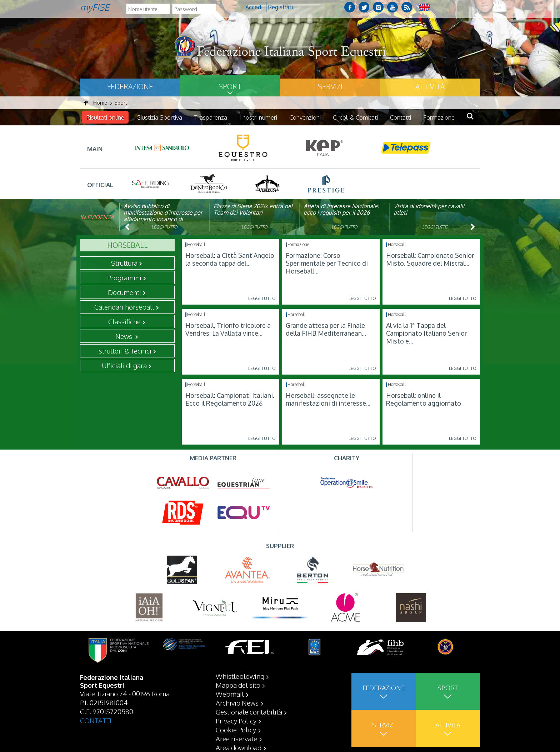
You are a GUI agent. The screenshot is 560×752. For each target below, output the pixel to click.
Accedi (254, 7)
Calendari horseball (124, 307)
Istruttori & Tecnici (124, 351)
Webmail (230, 694)
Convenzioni (305, 117)
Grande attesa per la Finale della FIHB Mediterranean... (326, 329)
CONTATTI (96, 720)
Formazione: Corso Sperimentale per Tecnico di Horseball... (327, 263)
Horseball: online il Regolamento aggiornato (424, 399)
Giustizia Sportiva (159, 117)
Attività (430, 86)
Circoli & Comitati (355, 117)
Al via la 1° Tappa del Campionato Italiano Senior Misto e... (426, 333)
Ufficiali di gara (124, 365)
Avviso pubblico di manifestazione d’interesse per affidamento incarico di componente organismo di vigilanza (163, 219)
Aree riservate (236, 738)
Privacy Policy (236, 721)
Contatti (401, 117)
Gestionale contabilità (249, 712)
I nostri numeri (258, 117)
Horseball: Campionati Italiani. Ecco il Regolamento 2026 (230, 399)
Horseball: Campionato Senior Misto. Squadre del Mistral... (430, 259)
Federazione (130, 86)
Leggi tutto (164, 227)
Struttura (124, 263)
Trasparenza (211, 117)
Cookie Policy (236, 730)
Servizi (330, 86)
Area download (239, 747)
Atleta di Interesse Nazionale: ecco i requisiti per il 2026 (341, 209)
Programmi (124, 277)
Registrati (281, 7)
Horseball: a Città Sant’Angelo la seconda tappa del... (230, 259)
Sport (230, 86)
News (124, 336)
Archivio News (237, 703)
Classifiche (124, 321)
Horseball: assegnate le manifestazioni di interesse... (328, 399)
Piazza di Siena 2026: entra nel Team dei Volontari (253, 209)
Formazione (439, 117)
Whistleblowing (240, 676)
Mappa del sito (238, 685)
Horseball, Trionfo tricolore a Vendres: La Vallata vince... (228, 329)
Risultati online (105, 117)
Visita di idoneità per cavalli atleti (429, 209)
